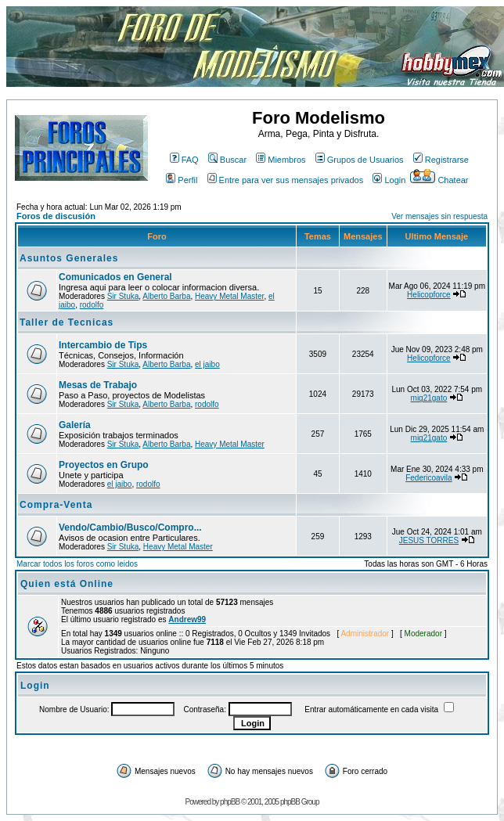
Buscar (227, 160)
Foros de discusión (56, 216)
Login (389, 180)
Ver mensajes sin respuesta (439, 216)
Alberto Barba (166, 296)
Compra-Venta (56, 505)
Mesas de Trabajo (98, 385)
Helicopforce (429, 295)
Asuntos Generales (69, 258)
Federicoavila (428, 478)
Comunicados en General (115, 277)
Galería (75, 425)
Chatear (439, 180)
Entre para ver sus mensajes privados (286, 180)
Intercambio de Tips (103, 345)
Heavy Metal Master (229, 296)
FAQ (184, 160)
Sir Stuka (123, 296)
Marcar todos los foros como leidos (77, 564)
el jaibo (207, 364)
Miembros (281, 160)
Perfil (182, 180)
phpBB (230, 802)
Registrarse (441, 160)
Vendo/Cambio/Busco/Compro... (130, 528)
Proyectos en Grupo (104, 465)
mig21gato (429, 398)
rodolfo (92, 305)
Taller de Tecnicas (67, 322)
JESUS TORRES (429, 540)
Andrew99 (187, 619)
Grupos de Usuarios (360, 160)
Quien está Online (67, 584)
